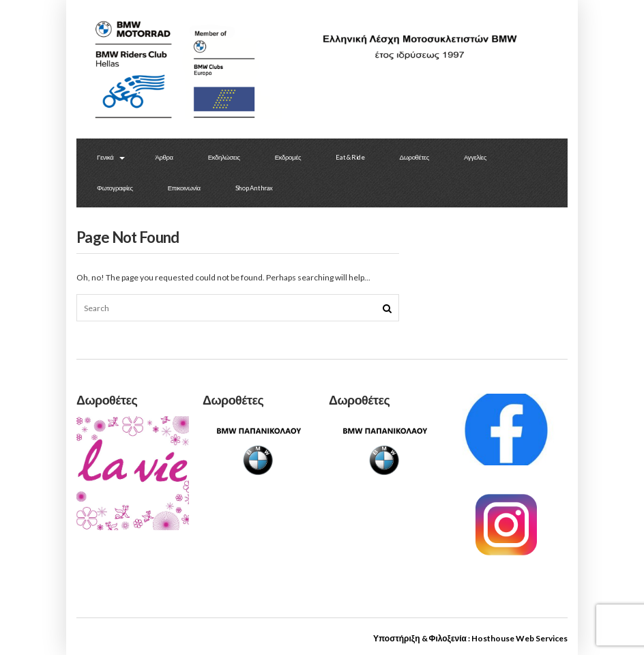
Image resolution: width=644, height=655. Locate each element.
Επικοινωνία (184, 188)
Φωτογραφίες (115, 188)
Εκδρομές (288, 157)
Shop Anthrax (254, 188)
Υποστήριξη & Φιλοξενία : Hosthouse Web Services (470, 638)
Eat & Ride (350, 157)
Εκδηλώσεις (224, 157)
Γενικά (105, 157)
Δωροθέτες (414, 157)
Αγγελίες (475, 157)
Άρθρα (164, 157)
